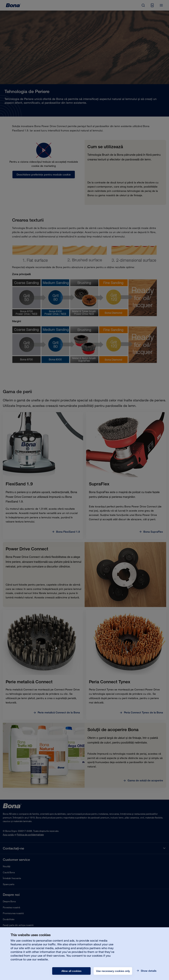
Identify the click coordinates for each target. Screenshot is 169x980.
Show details (148, 971)
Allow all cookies (71, 971)
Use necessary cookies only (113, 971)
